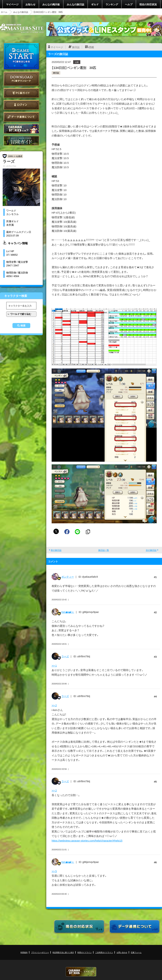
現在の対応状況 (148, 4)
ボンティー (68, 577)
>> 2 (54, 705)
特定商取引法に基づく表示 (63, 952)
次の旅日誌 (151, 550)
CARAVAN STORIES (81, 972)
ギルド (95, 4)
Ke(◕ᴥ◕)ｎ (68, 612)
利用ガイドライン (85, 952)
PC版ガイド (21, 93)
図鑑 (92, 47)
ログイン (21, 105)
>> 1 (54, 666)
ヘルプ (129, 4)
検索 (23, 326)
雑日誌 (56, 73)
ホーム (4, 12)
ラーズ (65, 656)
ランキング (112, 4)
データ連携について (21, 117)
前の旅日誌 (56, 550)
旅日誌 (76, 47)
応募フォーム (136, 952)
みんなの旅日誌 (75, 4)
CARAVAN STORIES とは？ (21, 129)
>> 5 (54, 871)
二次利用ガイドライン (104, 952)
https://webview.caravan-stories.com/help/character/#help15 (87, 840)
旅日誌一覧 (104, 550)
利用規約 (24, 952)
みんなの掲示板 (51, 4)
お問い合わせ (122, 952)
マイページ (12, 4)
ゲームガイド (21, 141)
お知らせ (30, 4)
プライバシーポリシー (40, 952)
